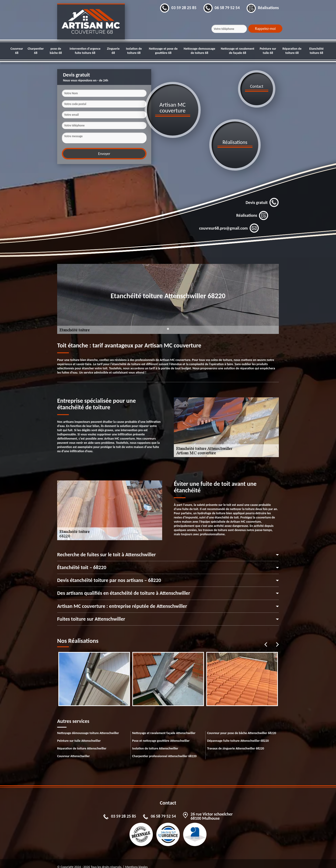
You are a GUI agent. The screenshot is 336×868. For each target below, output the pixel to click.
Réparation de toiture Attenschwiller (82, 741)
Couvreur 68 (17, 51)
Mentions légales (136, 860)
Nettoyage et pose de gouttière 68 (163, 51)
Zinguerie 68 (113, 51)
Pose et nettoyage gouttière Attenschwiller (161, 734)
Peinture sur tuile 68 (268, 51)
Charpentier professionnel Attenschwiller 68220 (164, 749)
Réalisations (252, 208)
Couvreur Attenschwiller (73, 749)
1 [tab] (168, 325)
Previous (266, 637)
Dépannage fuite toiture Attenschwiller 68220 (238, 734)
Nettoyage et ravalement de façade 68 (238, 51)
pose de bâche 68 (56, 51)
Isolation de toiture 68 (134, 51)
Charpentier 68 (36, 51)
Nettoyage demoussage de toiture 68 (199, 51)
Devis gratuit (262, 196)
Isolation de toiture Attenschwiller (155, 741)
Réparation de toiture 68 (292, 51)
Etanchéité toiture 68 (316, 51)
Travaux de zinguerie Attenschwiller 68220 (236, 741)
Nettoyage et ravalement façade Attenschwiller (164, 726)
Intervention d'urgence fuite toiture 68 (85, 51)
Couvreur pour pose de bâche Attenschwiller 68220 (242, 726)
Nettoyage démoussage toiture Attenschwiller (88, 726)
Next (277, 637)
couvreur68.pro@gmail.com (229, 221)
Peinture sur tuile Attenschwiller (79, 734)
